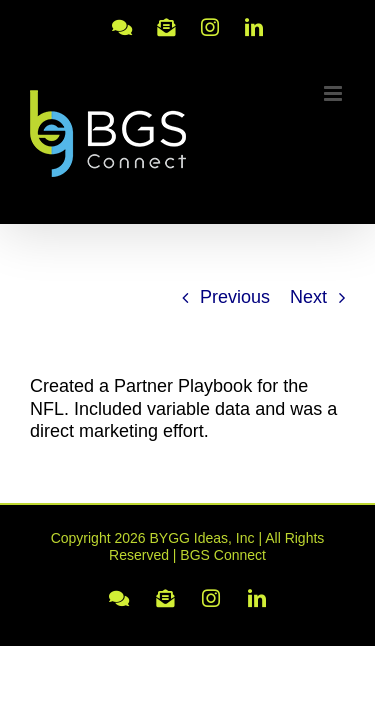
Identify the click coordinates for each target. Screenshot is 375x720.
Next (308, 297)
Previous (235, 297)
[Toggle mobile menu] (334, 93)
